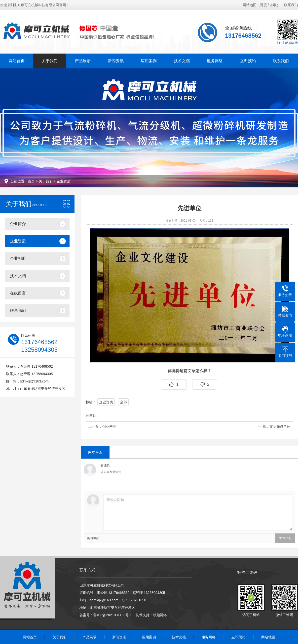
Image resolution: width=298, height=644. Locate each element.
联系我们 (291, 5)
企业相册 (18, 258)
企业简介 (18, 224)
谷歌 (273, 5)
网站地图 (250, 5)
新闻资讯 (116, 61)
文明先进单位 (280, 426)
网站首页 (17, 61)
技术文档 (182, 61)
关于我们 (50, 61)
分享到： (93, 415)
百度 (263, 5)
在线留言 (18, 293)
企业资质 (64, 181)
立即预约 (248, 61)
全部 (123, 402)
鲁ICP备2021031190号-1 (113, 615)
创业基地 (109, 426)
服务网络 (215, 61)
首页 (31, 181)
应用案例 (149, 61)
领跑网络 (160, 615)
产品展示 (83, 61)
